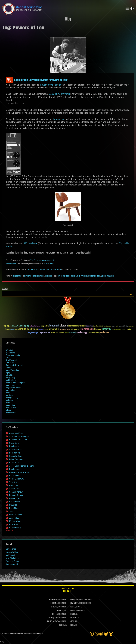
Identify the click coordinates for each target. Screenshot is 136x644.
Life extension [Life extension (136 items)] (87, 329)
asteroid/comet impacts (16, 383)
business (9, 415)
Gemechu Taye (16, 456)
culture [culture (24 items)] (114, 326)
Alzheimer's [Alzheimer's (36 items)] (15, 326)
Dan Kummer (15, 469)
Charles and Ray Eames (73, 276)
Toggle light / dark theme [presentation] (132, 9)
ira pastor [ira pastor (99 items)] (75, 329)
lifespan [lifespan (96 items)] (98, 329)
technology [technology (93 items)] (82, 333)
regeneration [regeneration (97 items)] (45, 333)
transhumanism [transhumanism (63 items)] (94, 333)
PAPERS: (72, 621)
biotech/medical (13, 408)
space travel (49, 276)
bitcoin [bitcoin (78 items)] (83, 326)
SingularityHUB (12, 564)
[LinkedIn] (101, 634)
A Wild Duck (49, 264)
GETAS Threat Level (68, 591)
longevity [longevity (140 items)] (107, 329)
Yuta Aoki (13, 482)
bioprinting (10, 405)
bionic (8, 403)
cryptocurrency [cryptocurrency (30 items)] (108, 326)
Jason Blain (14, 518)
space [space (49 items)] (67, 333)
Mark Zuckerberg (13, 370)
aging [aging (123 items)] (6, 326)
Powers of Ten (96, 276)
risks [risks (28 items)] (57, 333)
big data (9, 395)
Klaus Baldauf (15, 476)
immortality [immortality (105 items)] (54, 329)
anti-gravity (10, 378)
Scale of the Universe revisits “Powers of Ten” (41, 80)
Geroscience (11, 549)
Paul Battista (15, 453)
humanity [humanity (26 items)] (41, 330)
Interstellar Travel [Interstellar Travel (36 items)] (65, 330)
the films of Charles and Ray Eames (44, 270)
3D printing (10, 350)
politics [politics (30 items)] (124, 330)
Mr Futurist (10, 555)
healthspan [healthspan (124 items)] (32, 329)
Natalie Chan (15, 498)
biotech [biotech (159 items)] (64, 326)
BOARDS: (72, 611)
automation (11, 390)
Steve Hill (13, 505)
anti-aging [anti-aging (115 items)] (24, 326)
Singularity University (15, 365)
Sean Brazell (15, 502)
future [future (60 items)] (7, 329)
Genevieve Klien (16, 433)
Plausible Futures (13, 561)
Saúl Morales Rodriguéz (19, 437)
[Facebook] (92, 634)
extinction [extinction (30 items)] (131, 326)
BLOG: (71, 607)
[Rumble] (111, 634)
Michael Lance (15, 515)
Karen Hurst (14, 463)
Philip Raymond (17, 276)
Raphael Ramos (16, 495)
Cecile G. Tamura (16, 479)
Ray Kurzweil (11, 360)
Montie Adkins (15, 521)
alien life (9, 375)
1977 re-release (30, 243)
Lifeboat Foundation (17, 634)
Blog (68, 19)
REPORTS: (73, 614)
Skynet (9, 368)
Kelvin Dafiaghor (16, 459)
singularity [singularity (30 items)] (61, 333)
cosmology (35, 276)
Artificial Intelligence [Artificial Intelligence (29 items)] (35, 326)
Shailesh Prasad (16, 450)
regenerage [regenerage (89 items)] (33, 333)
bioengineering (12, 398)
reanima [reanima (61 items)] (129, 329)
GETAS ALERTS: (74, 603)
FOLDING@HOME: (53, 618)
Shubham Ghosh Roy (18, 440)
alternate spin (58, 119)
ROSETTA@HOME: (53, 621)
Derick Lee (14, 485)
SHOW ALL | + (9, 531)
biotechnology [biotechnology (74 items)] (74, 326)
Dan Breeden (15, 446)
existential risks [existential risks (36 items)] (123, 326)
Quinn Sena (14, 443)
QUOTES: (72, 625)
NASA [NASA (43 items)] (113, 330)
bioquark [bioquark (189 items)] (54, 326)
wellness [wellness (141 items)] (104, 332)
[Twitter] (97, 634)
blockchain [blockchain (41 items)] (89, 326)
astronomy (28, 276)
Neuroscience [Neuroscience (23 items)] (118, 330)
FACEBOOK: (52, 600)
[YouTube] (106, 634)
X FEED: (54, 607)
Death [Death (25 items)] (117, 326)
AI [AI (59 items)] (10, 326)
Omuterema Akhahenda (19, 472)
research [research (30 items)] (53, 333)
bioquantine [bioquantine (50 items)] (45, 326)
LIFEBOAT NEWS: (75, 600)
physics (42, 276)
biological (10, 400)
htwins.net (84, 276)
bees (8, 393)
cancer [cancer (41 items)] (101, 326)
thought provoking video (51, 85)
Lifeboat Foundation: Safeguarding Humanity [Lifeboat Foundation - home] (62, 9)
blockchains (11, 413)
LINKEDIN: (53, 603)
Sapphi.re (40, 634)
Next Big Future (12, 558)
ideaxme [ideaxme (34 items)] (46, 330)
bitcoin (9, 410)
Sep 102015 (9, 80)
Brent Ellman (15, 508)
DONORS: (60, 611)
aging (8, 373)
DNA (8, 358)
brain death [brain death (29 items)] (96, 326)
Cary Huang (61, 276)
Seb (11, 511)
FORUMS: (62, 625)
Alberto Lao (14, 489)
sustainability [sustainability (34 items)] (73, 333)
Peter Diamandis (13, 355)
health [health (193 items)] (23, 329)
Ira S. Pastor (14, 524)
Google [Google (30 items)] (17, 330)
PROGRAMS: (73, 618)
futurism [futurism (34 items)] (12, 330)
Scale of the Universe (108, 276)
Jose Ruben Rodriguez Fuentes (22, 466)
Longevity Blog (12, 552)
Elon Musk (10, 363)
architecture (11, 380)
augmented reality (13, 388)
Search (131, 294)
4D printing (10, 353)
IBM (89, 276)
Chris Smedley (15, 528)
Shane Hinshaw (16, 492)
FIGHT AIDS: (55, 614)
